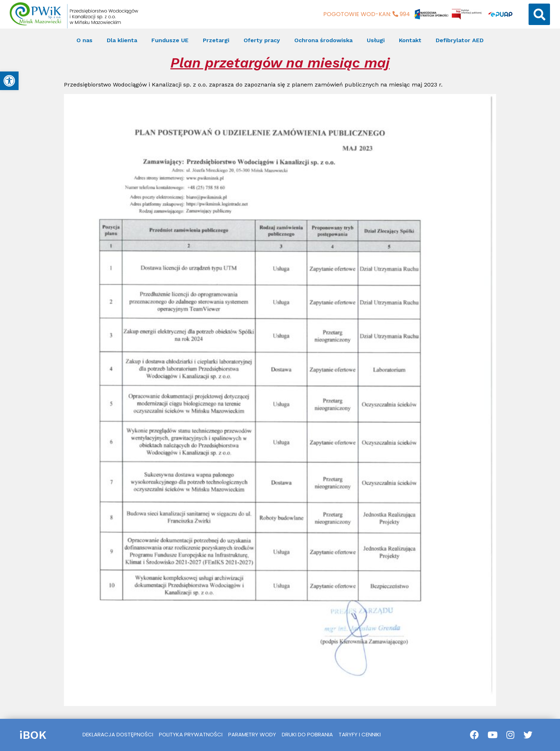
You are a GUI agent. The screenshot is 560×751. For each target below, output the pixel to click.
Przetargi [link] (216, 40)
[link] (9, 81)
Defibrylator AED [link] (460, 40)
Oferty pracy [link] (262, 40)
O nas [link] (84, 40)
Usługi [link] (376, 40)
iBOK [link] (33, 735)
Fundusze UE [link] (170, 40)
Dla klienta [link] (122, 40)
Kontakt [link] (410, 40)
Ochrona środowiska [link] (323, 40)
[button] (539, 14)
